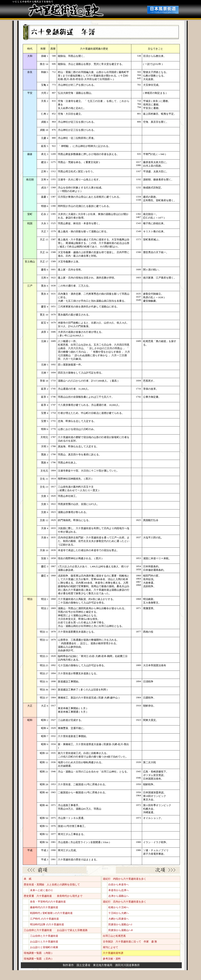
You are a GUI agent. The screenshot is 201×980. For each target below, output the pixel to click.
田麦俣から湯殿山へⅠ (120, 924)
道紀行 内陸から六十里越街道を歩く (125, 879)
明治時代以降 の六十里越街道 (47, 924)
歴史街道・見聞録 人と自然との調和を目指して (52, 884)
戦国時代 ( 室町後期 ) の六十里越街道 (51, 913)
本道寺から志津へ (119, 890)
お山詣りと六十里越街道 (44, 942)
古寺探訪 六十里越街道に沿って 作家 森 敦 (130, 942)
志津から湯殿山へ (119, 896)
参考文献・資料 (112, 959)
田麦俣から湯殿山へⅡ (120, 930)
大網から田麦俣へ (119, 919)
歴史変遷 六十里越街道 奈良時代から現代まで (53, 896)
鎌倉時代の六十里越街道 (44, 907)
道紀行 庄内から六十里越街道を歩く (125, 902)
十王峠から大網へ (119, 913)
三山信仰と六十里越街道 (44, 936)
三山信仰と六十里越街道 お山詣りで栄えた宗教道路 (56, 930)
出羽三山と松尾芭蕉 (114, 936)
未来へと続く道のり (42, 890)
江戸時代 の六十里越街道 (44, 919)
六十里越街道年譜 (113, 953)
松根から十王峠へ (119, 907)
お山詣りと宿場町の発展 (44, 947)
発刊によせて (111, 947)
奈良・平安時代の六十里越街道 (48, 902)
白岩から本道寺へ (119, 884)
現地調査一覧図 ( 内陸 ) (38, 953)
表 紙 (28, 879)
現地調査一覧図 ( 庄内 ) (38, 959)
